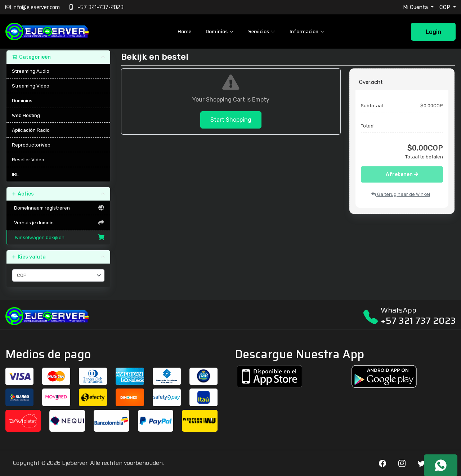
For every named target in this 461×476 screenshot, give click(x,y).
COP (446, 7)
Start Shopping (231, 120)
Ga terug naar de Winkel (401, 194)
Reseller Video (28, 160)
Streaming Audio (31, 71)
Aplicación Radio (31, 130)
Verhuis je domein (59, 223)
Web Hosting (26, 115)
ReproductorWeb (31, 145)
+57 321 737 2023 (418, 321)
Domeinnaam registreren (59, 208)
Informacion (307, 31)
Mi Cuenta (416, 7)
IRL (15, 174)
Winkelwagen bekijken (59, 237)
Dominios (22, 100)
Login (433, 32)
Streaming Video (31, 86)
